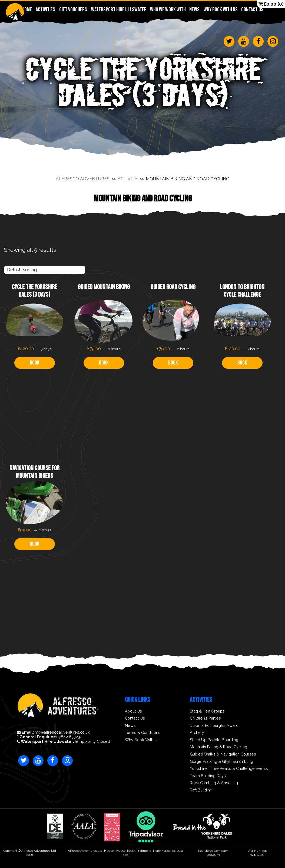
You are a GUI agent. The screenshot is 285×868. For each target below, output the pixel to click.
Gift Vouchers (73, 10)
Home (27, 10)
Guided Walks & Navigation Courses (223, 754)
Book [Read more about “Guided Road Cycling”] (173, 363)
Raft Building (201, 790)
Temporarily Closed (63, 741)
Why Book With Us (221, 10)
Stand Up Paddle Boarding (214, 740)
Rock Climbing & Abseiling (214, 783)
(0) (271, 4)
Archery (197, 733)
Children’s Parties (205, 718)
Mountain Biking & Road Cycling (218, 747)
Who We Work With (168, 10)
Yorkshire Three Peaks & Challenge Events (229, 768)
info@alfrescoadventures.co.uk (53, 732)
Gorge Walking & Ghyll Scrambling (221, 761)
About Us (133, 711)
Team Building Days (208, 776)
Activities (45, 10)
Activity (128, 179)
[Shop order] (45, 270)
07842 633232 (49, 737)
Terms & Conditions (143, 733)
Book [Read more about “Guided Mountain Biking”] (104, 363)
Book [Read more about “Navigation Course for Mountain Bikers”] (35, 544)
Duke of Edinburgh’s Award (214, 725)
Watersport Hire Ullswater (119, 10)
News (194, 10)
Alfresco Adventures (83, 179)
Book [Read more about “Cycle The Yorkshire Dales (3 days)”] (35, 363)
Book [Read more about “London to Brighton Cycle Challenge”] (242, 363)
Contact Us (252, 10)
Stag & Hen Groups (207, 711)
